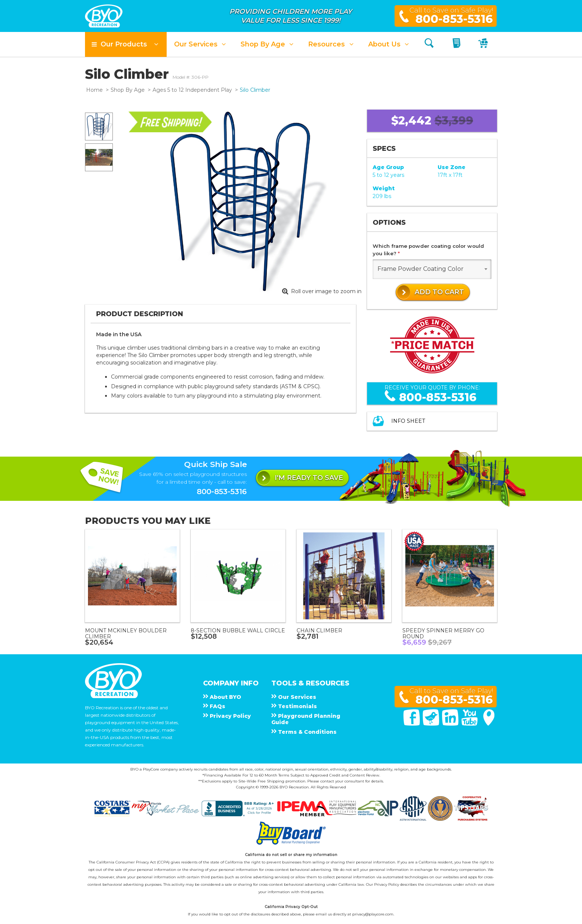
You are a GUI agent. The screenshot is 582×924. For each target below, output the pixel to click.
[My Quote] (457, 44)
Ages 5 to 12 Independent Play (192, 90)
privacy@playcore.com (373, 914)
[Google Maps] (489, 724)
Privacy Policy (387, 884)
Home (94, 90)
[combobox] (432, 269)
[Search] (429, 44)
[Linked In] (451, 724)
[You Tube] (470, 724)
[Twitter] (432, 724)
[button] (126, 44)
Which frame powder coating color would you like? (428, 250)
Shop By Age (128, 90)
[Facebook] (412, 724)
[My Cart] (484, 44)
